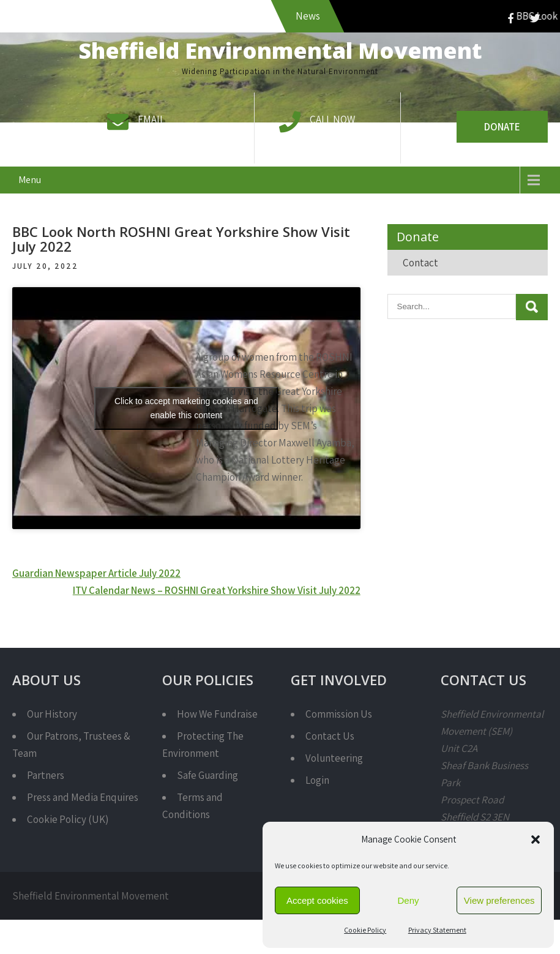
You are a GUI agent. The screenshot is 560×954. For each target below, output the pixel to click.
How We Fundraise (217, 714)
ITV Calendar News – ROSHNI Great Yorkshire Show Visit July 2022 (217, 590)
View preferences (499, 900)
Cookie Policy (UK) (68, 819)
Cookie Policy (365, 930)
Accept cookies (317, 900)
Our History (52, 714)
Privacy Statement (437, 930)
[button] (536, 839)
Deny (408, 900)
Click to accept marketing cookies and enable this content (186, 408)
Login (317, 780)
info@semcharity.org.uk (189, 137)
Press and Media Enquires (83, 797)
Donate (502, 127)
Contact (420, 263)
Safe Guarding (207, 775)
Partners (46, 775)
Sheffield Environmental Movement (280, 51)
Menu (30, 180)
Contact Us (330, 736)
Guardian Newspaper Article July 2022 (96, 573)
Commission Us (339, 714)
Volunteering (334, 758)
